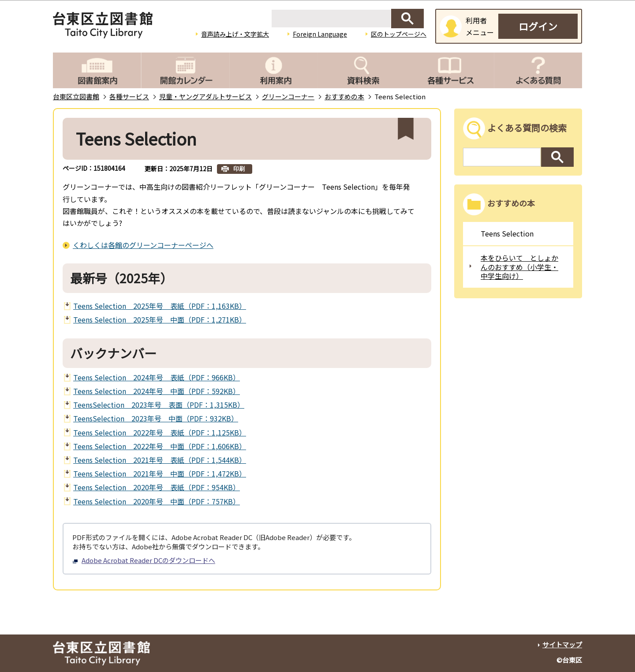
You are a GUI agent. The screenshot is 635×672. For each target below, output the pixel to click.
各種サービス (129, 96)
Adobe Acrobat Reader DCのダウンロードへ (144, 560)
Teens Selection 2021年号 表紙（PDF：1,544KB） (160, 460)
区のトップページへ (399, 34)
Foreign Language (320, 34)
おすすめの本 (344, 96)
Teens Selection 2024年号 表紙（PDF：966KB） (157, 377)
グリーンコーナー (288, 96)
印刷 (239, 169)
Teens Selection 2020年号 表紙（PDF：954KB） (157, 487)
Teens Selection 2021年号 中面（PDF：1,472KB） (160, 473)
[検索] (331, 19)
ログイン (538, 26)
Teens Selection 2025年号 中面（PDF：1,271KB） (160, 319)
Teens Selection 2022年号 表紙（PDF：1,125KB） (160, 432)
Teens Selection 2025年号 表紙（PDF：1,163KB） (160, 306)
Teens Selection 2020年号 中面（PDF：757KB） (157, 501)
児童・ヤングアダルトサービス (205, 96)
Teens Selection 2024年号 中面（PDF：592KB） (157, 391)
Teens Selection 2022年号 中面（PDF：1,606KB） (160, 446)
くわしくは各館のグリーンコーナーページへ (143, 245)
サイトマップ (562, 644)
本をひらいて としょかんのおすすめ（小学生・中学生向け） (519, 267)
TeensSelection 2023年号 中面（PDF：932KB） (156, 418)
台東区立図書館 (76, 96)
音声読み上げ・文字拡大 (235, 34)
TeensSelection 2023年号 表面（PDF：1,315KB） (159, 405)
